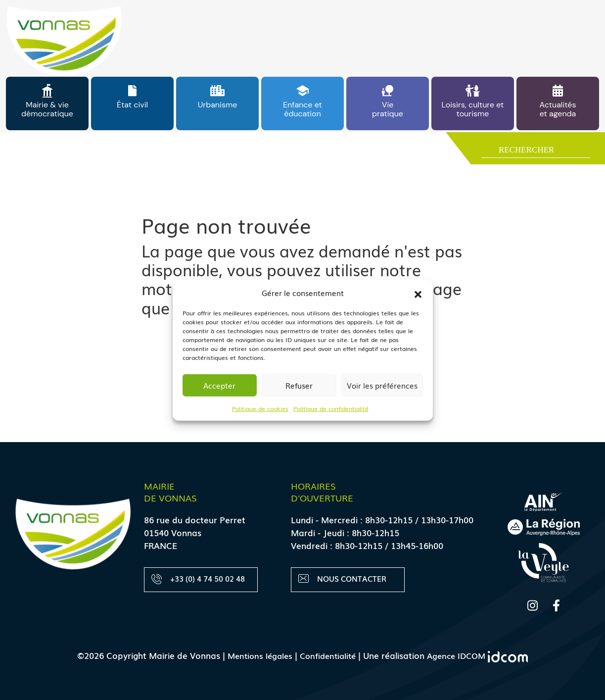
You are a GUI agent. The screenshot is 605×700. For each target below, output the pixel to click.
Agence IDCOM (481, 655)
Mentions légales (256, 655)
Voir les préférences (382, 385)
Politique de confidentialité (331, 408)
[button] (418, 293)
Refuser (299, 385)
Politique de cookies (260, 408)
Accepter (219, 385)
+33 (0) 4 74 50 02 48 (198, 579)
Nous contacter (343, 579)
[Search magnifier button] (486, 152)
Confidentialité (327, 655)
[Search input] (543, 151)
